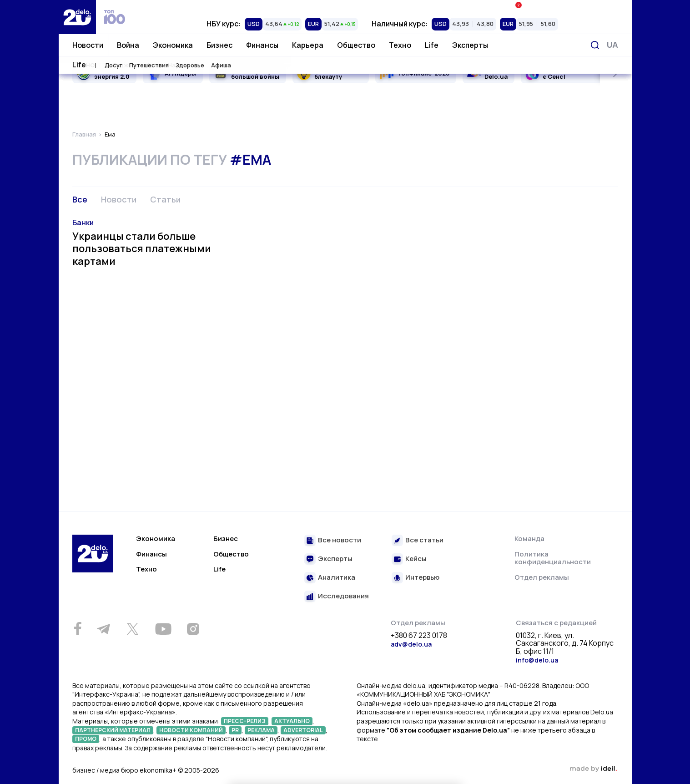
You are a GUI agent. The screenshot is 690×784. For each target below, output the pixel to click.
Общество (356, 45)
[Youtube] (164, 629)
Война (128, 45)
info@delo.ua (537, 660)
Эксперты (470, 45)
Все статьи (424, 540)
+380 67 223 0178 (419, 636)
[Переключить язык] (612, 45)
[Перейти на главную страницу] (77, 17)
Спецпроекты (382, 7)
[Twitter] (133, 629)
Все (80, 199)
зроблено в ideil (594, 769)
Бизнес (219, 45)
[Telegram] (104, 629)
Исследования (343, 596)
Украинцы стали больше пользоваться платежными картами (142, 249)
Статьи (165, 199)
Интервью (422, 578)
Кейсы (416, 559)
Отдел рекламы (542, 577)
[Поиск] (595, 45)
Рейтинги (216, 7)
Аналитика (337, 578)
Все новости (340, 540)
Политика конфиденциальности (553, 558)
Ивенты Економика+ (548, 7)
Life (432, 45)
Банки (83, 223)
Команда (529, 539)
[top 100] (115, 17)
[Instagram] (193, 629)
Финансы (262, 45)
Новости (88, 45)
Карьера (308, 45)
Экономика (173, 45)
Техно (400, 45)
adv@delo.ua (411, 644)
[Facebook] (78, 629)
